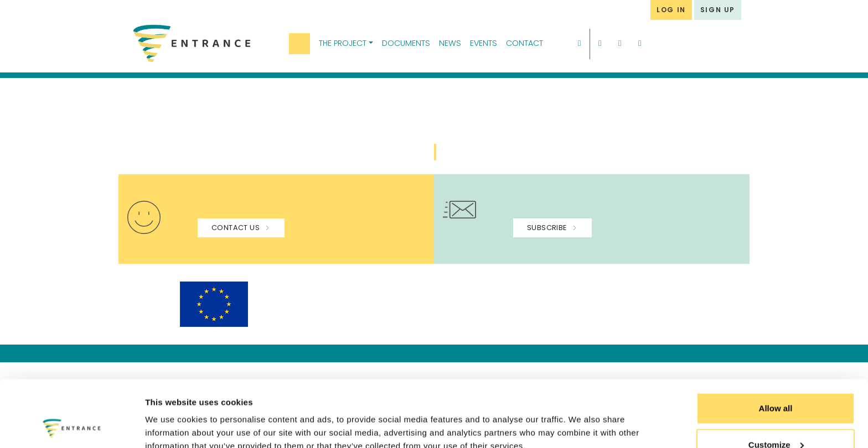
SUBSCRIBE (552, 228)
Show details (171, 414)
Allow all (776, 346)
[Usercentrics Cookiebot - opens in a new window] (72, 426)
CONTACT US (241, 228)
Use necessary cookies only (776, 418)
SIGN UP (718, 10)
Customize (776, 382)
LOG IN (671, 10)
